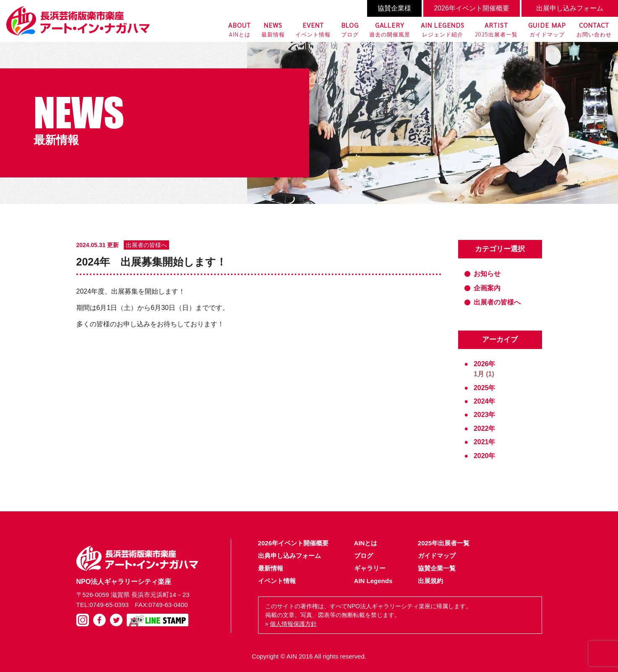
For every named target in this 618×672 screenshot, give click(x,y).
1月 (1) (484, 374)
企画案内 (487, 288)
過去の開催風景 (390, 29)
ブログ (350, 29)
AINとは (240, 29)
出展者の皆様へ (497, 302)
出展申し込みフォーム (570, 8)
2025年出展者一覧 (444, 543)
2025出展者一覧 (496, 29)
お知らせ (487, 274)
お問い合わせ (594, 29)
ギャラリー (370, 568)
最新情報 (273, 29)
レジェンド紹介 (443, 29)
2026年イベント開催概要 (472, 8)
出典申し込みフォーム (289, 556)
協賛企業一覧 (437, 568)
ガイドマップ (547, 29)
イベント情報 (313, 29)
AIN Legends (373, 581)
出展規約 (430, 581)
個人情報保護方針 (293, 624)
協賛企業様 (394, 8)
